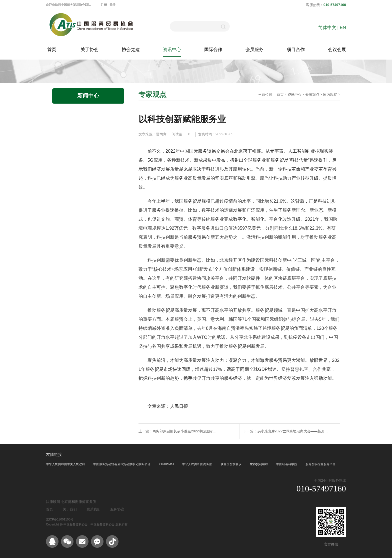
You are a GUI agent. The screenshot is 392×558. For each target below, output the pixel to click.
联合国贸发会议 (231, 464)
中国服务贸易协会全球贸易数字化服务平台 (122, 464)
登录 (112, 5)
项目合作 (296, 50)
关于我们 (70, 509)
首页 (52, 50)
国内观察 (330, 95)
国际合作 (213, 50)
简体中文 (327, 28)
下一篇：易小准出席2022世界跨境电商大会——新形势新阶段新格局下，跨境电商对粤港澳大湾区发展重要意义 (289, 431)
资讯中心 (172, 50)
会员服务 (254, 50)
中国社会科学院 (287, 464)
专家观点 (312, 95)
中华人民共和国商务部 (198, 464)
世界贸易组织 (259, 464)
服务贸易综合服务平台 (320, 464)
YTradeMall (167, 464)
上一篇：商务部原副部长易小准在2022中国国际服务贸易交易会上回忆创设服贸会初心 (179, 431)
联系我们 (93, 509)
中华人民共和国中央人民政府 (66, 464)
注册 (104, 5)
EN (343, 28)
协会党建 (131, 50)
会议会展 (337, 50)
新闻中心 (88, 96)
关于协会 (89, 50)
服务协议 (117, 509)
